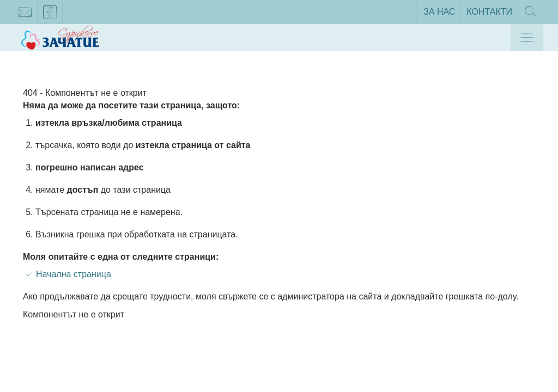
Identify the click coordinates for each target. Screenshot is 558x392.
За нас (439, 12)
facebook (50, 14)
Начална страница (74, 274)
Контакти (489, 12)
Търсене (530, 15)
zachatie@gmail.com (25, 14)
